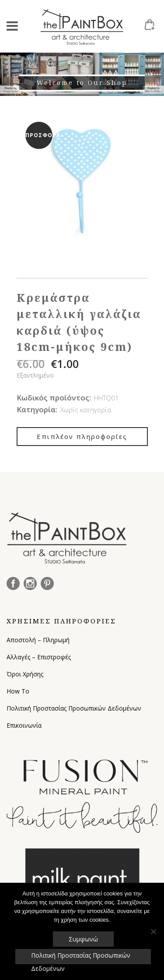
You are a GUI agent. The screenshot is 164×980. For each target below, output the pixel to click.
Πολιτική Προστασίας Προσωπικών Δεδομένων (74, 708)
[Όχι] (153, 931)
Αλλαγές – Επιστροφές (39, 657)
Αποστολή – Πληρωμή (38, 640)
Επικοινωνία (24, 725)
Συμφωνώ (83, 939)
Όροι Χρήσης (25, 674)
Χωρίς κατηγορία (86, 410)
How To (18, 691)
